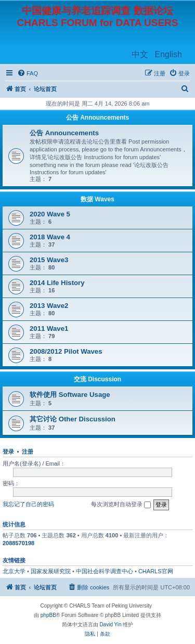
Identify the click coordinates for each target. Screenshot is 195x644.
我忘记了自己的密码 (28, 504)
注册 (28, 452)
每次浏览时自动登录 (121, 505)
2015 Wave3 (49, 260)
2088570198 (18, 543)
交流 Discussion (97, 379)
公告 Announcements (97, 118)
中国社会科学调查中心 (105, 571)
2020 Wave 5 (50, 214)
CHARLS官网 (156, 571)
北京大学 (14, 571)
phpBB (48, 615)
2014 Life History (57, 283)
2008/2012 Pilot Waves (66, 351)
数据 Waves (97, 199)
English (168, 54)
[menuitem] (28, 73)
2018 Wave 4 (50, 237)
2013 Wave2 (49, 306)
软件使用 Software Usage (70, 395)
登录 (8, 452)
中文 (140, 54)
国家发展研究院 (51, 571)
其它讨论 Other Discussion (73, 419)
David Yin (110, 624)
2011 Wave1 (49, 329)
